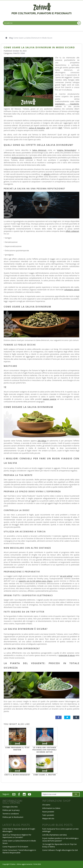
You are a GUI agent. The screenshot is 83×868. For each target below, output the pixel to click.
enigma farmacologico (67, 150)
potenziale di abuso (67, 655)
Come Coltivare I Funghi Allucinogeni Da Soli (60, 850)
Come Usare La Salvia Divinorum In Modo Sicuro (19, 842)
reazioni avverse (49, 399)
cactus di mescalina (37, 128)
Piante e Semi (19, 53)
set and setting (66, 576)
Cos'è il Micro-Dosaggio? (17, 775)
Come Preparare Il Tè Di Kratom (17, 749)
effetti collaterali (72, 231)
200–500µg (42, 441)
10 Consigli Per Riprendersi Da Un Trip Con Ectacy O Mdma (59, 845)
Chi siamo (46, 805)
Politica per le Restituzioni (13, 817)
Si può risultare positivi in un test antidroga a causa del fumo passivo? (60, 839)
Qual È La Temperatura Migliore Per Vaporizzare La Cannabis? (17, 836)
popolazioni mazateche (67, 104)
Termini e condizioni (11, 814)
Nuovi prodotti (48, 812)
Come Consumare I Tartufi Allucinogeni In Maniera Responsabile (19, 851)
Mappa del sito (48, 818)
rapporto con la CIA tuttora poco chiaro (35, 581)
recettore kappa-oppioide (22, 158)
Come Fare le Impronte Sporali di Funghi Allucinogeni (19, 830)
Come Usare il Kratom (45, 775)
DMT (60, 128)
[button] (58, 717)
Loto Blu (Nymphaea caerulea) (54, 835)
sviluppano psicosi (72, 290)
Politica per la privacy (11, 810)
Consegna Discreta (10, 807)
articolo (47, 174)
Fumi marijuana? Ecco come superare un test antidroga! (60, 830)
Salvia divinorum (39, 150)
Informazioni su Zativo (51, 808)
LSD (48, 128)
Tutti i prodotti (48, 815)
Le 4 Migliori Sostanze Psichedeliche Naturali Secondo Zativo (45, 750)
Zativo (13, 864)
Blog (11, 38)
